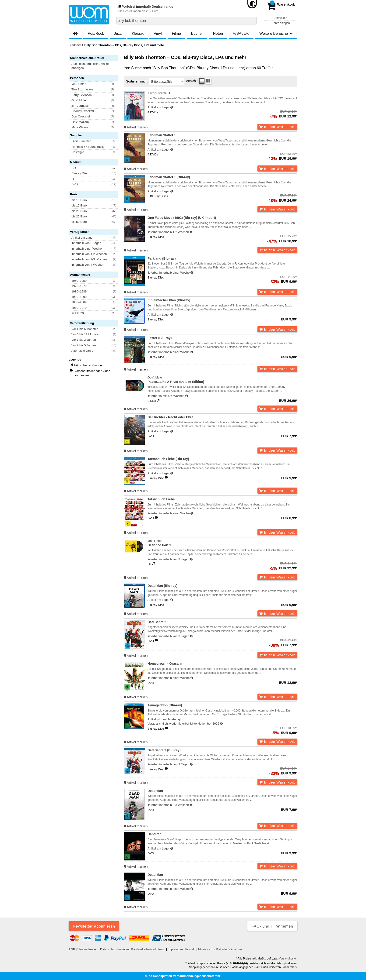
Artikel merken (136, 127)
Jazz (118, 33)
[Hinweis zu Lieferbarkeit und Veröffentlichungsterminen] (172, 107)
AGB (72, 949)
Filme (176, 33)
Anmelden (281, 18)
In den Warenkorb (277, 127)
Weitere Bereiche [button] (276, 33)
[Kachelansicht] (209, 81)
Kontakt (190, 949)
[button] (95, 66)
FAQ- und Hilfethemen (272, 926)
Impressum (175, 949)
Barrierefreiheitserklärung (148, 949)
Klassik (138, 33)
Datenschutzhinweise (114, 949)
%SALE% (241, 33)
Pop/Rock (96, 33)
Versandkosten (88, 949)
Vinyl (158, 33)
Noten (218, 33)
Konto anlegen (281, 23)
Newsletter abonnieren (94, 926)
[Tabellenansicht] (202, 81)
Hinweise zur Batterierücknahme (220, 949)
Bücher (197, 33)
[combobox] (187, 21)
